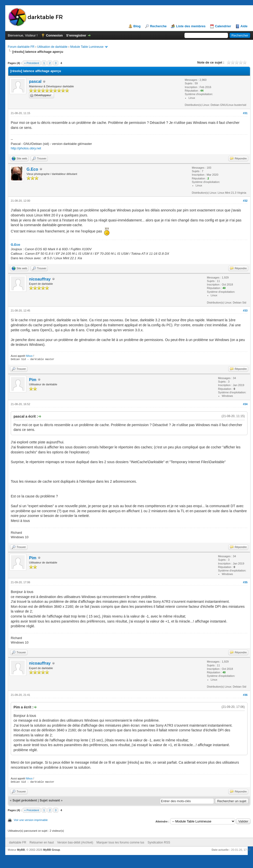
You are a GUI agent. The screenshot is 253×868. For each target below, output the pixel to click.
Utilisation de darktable (52, 47)
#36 (245, 695)
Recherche (158, 26)
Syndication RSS (159, 842)
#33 (245, 311)
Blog (137, 26)
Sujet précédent (25, 800)
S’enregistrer (76, 35)
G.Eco (32, 169)
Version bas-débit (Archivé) (75, 842)
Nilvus (29, 356)
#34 (245, 404)
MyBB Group (51, 850)
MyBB (21, 850)
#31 (245, 113)
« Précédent (32, 63)
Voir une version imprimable (31, 820)
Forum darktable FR (21, 47)
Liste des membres (191, 26)
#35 (245, 582)
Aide (244, 26)
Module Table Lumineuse (87, 47)
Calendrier (223, 26)
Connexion (54, 35)
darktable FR (18, 842)
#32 (245, 201)
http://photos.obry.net (26, 148)
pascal (35, 81)
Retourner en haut (42, 842)
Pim (33, 380)
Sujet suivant (50, 800)
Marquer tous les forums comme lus (120, 842)
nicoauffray (40, 279)
